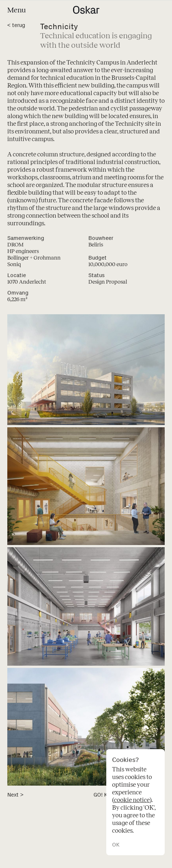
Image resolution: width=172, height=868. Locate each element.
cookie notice (132, 800)
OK (116, 845)
